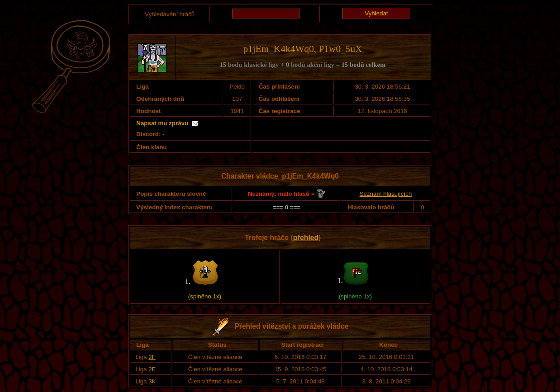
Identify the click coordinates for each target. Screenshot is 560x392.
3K (152, 381)
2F (152, 357)
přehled (306, 238)
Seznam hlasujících (386, 194)
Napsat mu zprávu (162, 123)
